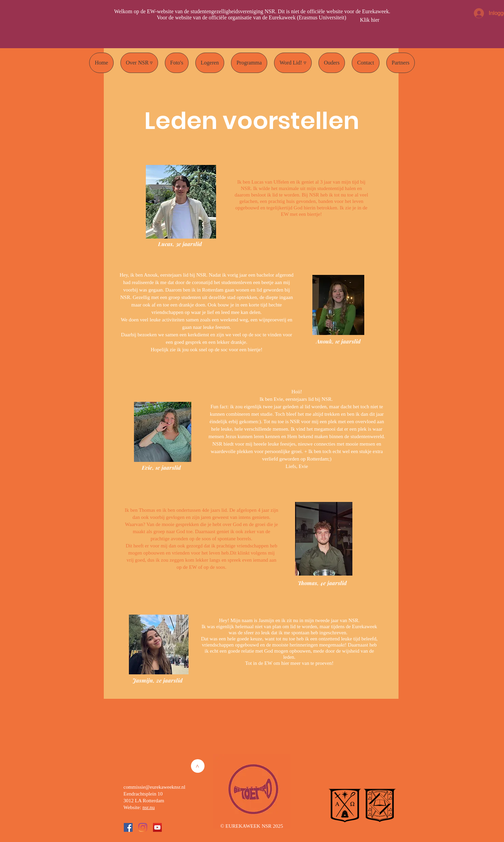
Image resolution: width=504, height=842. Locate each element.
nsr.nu (149, 807)
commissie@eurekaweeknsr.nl (154, 787)
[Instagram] (143, 827)
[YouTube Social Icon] (157, 827)
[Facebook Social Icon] (128, 827)
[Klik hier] (370, 20)
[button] (139, 63)
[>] (198, 766)
